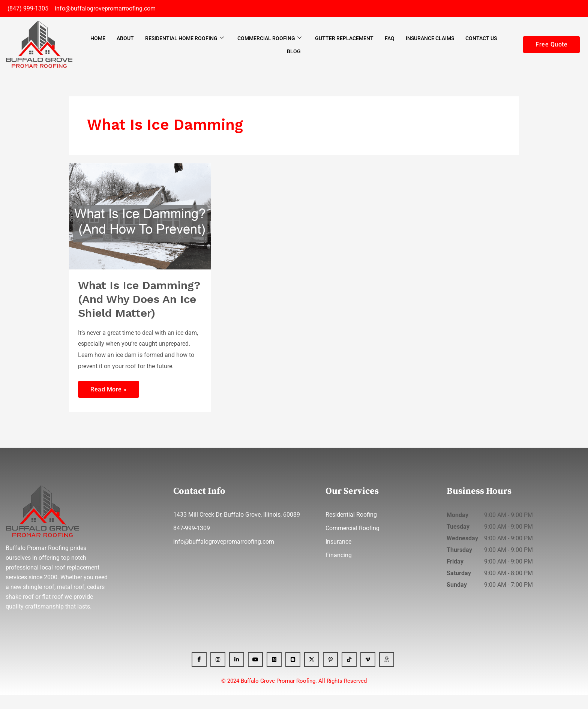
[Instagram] (218, 674)
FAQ (390, 38)
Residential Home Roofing (184, 38)
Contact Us (481, 38)
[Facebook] (199, 674)
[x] (312, 674)
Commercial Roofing (269, 38)
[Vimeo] (368, 674)
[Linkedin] (237, 674)
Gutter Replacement (344, 38)
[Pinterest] (330, 674)
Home (98, 38)
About (125, 38)
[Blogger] (293, 674)
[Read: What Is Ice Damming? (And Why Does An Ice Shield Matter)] (140, 216)
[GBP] (387, 674)
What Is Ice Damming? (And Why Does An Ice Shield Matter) (135, 306)
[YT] (255, 674)
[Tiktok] (349, 674)
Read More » (108, 401)
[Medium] (274, 674)
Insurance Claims (430, 38)
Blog (294, 51)
